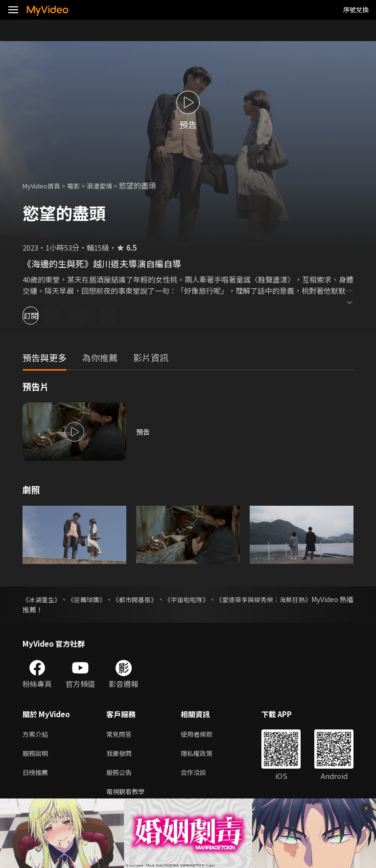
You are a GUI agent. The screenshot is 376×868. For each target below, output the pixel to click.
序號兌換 (356, 10)
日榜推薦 (37, 776)
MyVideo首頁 (45, 185)
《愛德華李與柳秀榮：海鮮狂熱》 (302, 599)
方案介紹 (37, 735)
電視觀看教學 (128, 796)
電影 (81, 185)
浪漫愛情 (110, 185)
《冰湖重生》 (43, 599)
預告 (143, 432)
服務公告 (121, 776)
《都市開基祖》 (154, 599)
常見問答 (121, 735)
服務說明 (37, 755)
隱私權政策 (205, 755)
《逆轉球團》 (97, 599)
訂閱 (42, 316)
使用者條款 (205, 735)
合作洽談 (201, 776)
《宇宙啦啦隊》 (214, 599)
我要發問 (121, 755)
